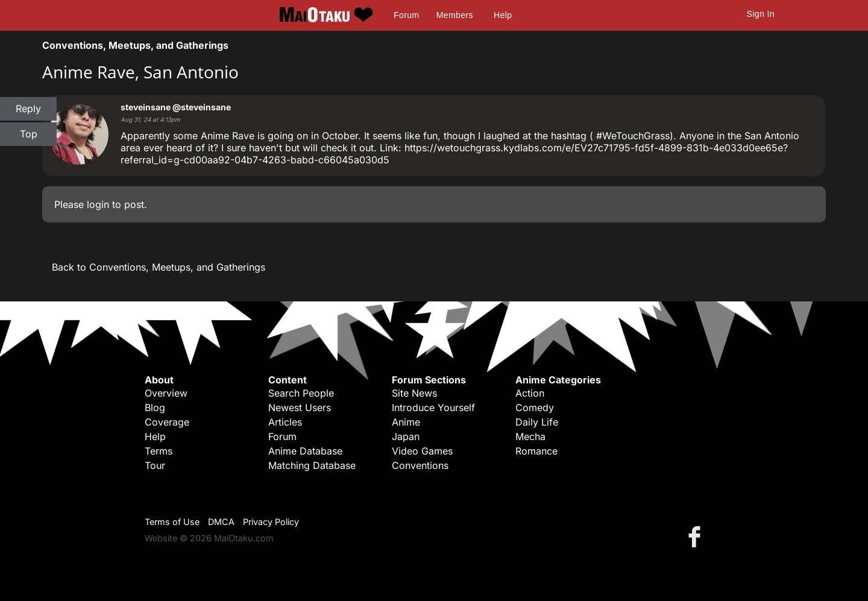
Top (29, 134)
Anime (406, 422)
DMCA (221, 522)
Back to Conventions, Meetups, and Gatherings (159, 267)
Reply (28, 109)
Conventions (420, 465)
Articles (285, 422)
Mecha (530, 436)
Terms (159, 451)
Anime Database (305, 451)
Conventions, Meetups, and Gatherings (135, 45)
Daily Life (537, 422)
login (98, 204)
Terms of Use (172, 522)
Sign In (761, 14)
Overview (166, 393)
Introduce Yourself (433, 407)
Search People (301, 393)
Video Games (422, 451)
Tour (155, 465)
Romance (536, 451)
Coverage (167, 422)
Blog (155, 407)
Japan (406, 436)
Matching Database (312, 465)
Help (503, 15)
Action (530, 393)
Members (455, 15)
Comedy (535, 407)
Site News (414, 393)
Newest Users (300, 407)
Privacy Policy (271, 522)
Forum (406, 15)
